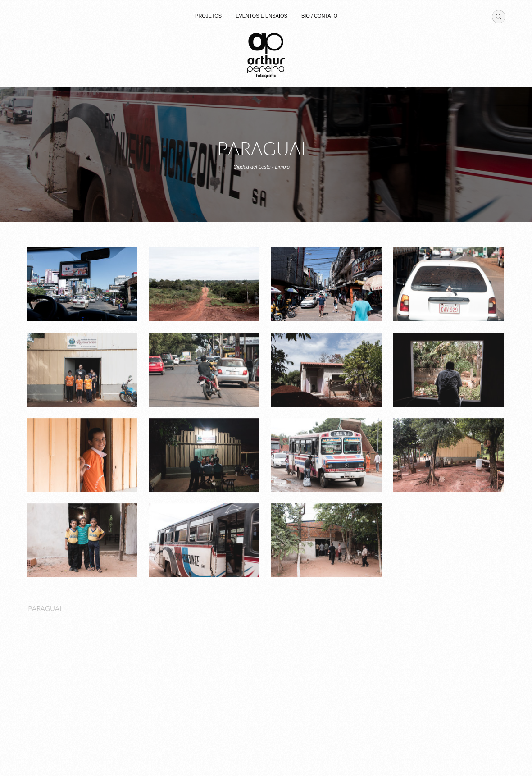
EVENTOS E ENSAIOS (261, 16)
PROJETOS (208, 16)
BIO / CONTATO (319, 16)
